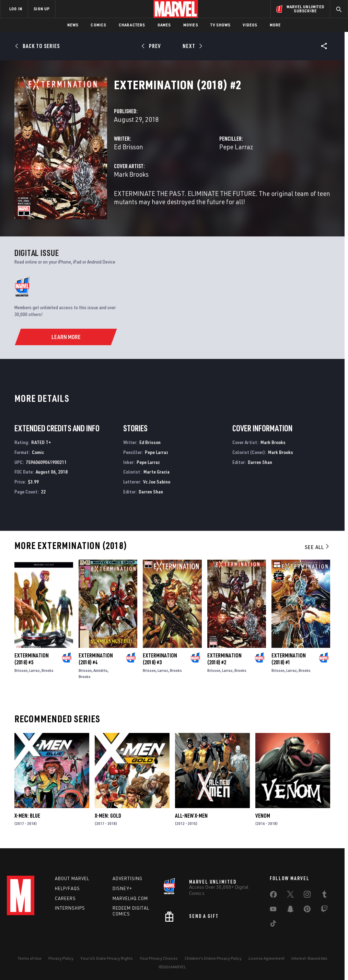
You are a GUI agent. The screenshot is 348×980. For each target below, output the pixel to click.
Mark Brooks (131, 174)
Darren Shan (151, 492)
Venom (263, 816)
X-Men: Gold (108, 816)
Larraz (34, 670)
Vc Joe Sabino (157, 482)
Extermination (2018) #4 (96, 659)
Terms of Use (30, 958)
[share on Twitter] (290, 896)
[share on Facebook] (273, 896)
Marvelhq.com (130, 898)
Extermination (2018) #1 (289, 659)
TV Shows (221, 25)
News (73, 25)
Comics (98, 25)
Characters (132, 25)
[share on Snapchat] (290, 910)
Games (164, 25)
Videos (250, 25)
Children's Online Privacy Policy (213, 958)
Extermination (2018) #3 (160, 659)
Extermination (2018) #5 (32, 659)
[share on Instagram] (307, 896)
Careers (65, 898)
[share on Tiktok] (273, 925)
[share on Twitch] (324, 910)
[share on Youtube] (273, 910)
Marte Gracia (156, 472)
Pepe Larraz (236, 147)
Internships (70, 908)
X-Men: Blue (27, 816)
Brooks (48, 670)
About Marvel (72, 878)
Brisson (21, 670)
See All (317, 547)
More (275, 25)
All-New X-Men (191, 816)
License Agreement (266, 958)
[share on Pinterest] (307, 910)
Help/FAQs (67, 888)
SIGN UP (42, 9)
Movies (191, 25)
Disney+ (122, 888)
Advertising (127, 878)
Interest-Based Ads (309, 958)
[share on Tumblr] (324, 896)
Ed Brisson (129, 147)
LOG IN (16, 9)
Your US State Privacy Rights (107, 958)
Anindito (100, 670)
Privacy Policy (61, 958)
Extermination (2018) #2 (224, 659)
